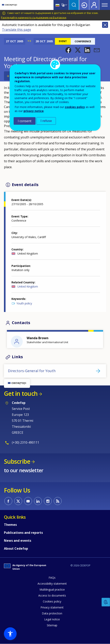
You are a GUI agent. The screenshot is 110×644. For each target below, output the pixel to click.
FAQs (52, 578)
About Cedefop (16, 548)
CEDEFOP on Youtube (28, 501)
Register (94, 5)
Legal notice (52, 619)
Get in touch (21, 393)
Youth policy (24, 303)
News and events (18, 541)
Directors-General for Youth (32, 371)
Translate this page (16, 30)
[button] (68, 50)
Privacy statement (52, 607)
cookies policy (75, 107)
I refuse (46, 121)
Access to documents (52, 595)
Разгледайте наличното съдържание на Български (34, 17)
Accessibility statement (52, 584)
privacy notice (34, 111)
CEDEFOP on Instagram (48, 501)
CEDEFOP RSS (58, 501)
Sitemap (52, 625)
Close (105, 25)
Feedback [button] (106, 602)
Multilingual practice (52, 589)
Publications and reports (23, 533)
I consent (25, 121)
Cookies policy (52, 601)
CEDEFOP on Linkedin (38, 501)
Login (84, 5)
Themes (10, 525)
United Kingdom (28, 286)
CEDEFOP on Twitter (18, 501)
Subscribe (17, 461)
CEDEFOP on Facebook (8, 501)
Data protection (52, 613)
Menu (105, 5)
